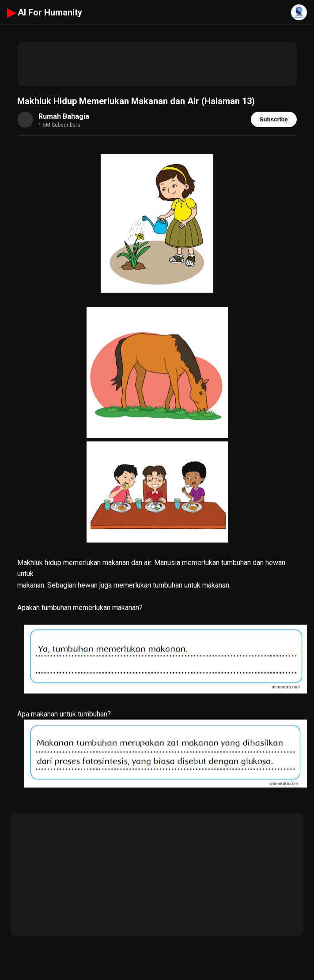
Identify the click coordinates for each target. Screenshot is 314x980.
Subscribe (274, 119)
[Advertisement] (157, 64)
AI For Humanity (45, 12)
